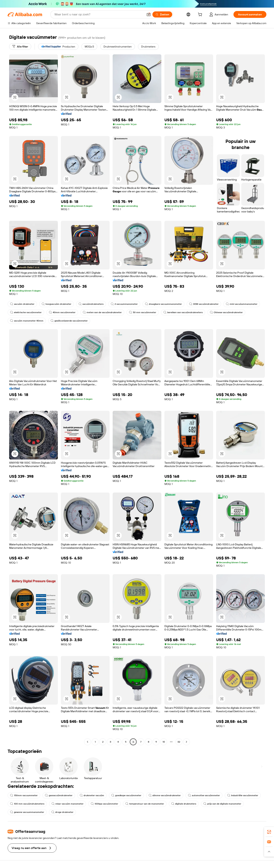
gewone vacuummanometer (27, 812)
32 (179, 742)
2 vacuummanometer (124, 304)
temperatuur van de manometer (145, 804)
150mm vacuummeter (24, 795)
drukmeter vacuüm (92, 795)
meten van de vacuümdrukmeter (102, 312)
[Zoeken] (162, 14)
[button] (149, 14)
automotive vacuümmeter (204, 795)
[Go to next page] (186, 742)
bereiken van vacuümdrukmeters (183, 312)
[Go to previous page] (88, 742)
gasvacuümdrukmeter (59, 795)
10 (164, 742)
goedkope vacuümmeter (126, 795)
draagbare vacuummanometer (163, 304)
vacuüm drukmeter (22, 304)
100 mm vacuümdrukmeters (27, 804)
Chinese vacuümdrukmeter (226, 312)
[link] (269, 832)
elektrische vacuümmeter (26, 312)
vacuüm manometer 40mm (27, 321)
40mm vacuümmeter (62, 312)
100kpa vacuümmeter (104, 804)
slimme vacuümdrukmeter (165, 795)
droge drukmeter (62, 812)
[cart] (201, 15)
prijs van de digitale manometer (222, 804)
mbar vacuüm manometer (68, 804)
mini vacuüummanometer (242, 304)
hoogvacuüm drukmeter (57, 304)
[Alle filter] (20, 47)
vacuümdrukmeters (91, 304)
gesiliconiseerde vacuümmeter (69, 321)
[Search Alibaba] (99, 14)
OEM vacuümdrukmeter (204, 304)
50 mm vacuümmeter (143, 312)
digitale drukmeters (184, 804)
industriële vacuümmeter (243, 795)
